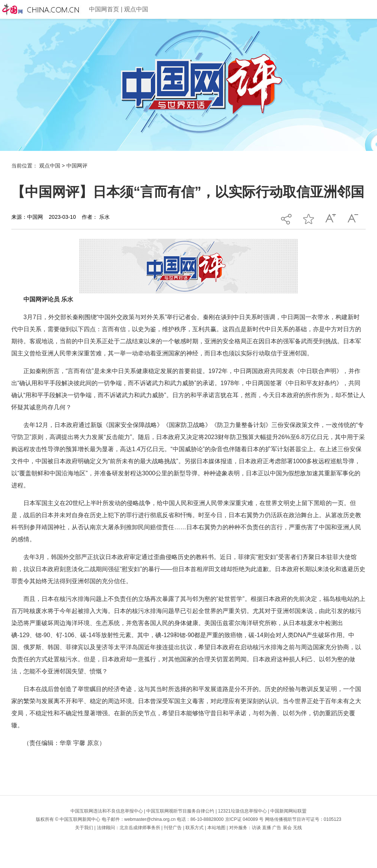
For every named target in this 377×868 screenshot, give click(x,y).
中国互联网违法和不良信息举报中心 (107, 811)
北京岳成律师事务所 (140, 828)
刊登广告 (173, 828)
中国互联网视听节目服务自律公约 (180, 811)
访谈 (256, 828)
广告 (277, 828)
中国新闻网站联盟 (288, 811)
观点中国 (136, 9)
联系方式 (195, 828)
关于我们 (84, 828)
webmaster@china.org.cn (150, 819)
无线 (297, 828)
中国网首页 (104, 9)
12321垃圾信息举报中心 (242, 811)
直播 (267, 828)
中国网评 (77, 166)
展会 (287, 828)
